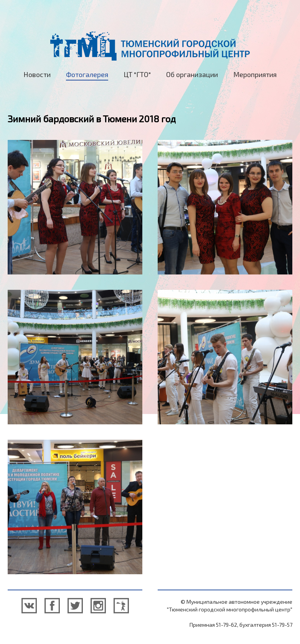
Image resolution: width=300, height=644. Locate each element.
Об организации (192, 74)
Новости (37, 74)
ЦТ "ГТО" (137, 74)
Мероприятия (255, 74)
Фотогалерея (87, 74)
